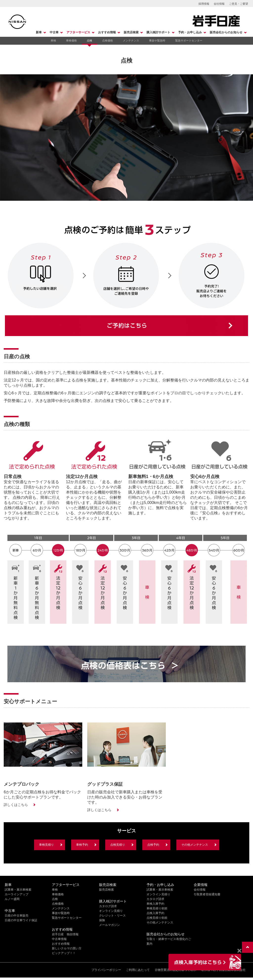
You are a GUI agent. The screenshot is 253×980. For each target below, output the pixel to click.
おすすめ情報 (107, 32)
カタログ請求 (108, 906)
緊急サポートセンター (189, 40)
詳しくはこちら (16, 805)
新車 (39, 32)
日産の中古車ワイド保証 (21, 920)
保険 (102, 920)
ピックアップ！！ (64, 953)
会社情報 (219, 4)
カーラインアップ (17, 894)
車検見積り (46, 845)
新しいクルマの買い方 (67, 948)
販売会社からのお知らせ (226, 32)
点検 (89, 40)
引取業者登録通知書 (207, 894)
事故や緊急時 (157, 40)
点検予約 (153, 845)
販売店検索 (131, 32)
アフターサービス (78, 32)
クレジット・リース (112, 916)
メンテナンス (131, 40)
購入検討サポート (158, 32)
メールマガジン (109, 925)
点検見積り (118, 845)
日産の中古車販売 (17, 916)
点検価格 (107, 40)
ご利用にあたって (138, 970)
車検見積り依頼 (157, 908)
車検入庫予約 (155, 904)
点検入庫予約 (155, 913)
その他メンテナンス (195, 845)
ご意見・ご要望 (239, 4)
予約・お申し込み (190, 32)
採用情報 (204, 4)
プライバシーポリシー (106, 970)
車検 (53, 40)
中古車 (54, 32)
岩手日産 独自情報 (65, 934)
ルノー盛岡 (12, 899)
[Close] (239, 951)
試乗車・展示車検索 (18, 890)
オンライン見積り (111, 911)
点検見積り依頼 (157, 918)
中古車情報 (59, 939)
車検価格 (71, 40)
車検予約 (82, 845)
